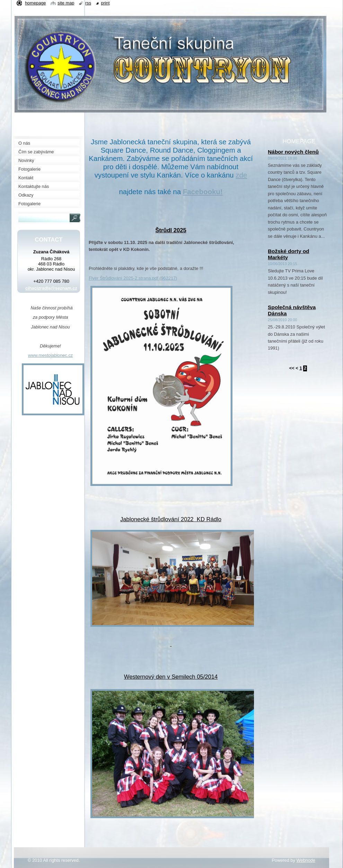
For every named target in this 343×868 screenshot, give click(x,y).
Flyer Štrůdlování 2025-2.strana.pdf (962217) (133, 278)
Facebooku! (203, 192)
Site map (66, 3)
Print (105, 3)
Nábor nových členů (293, 152)
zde (241, 175)
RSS (88, 3)
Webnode (306, 860)
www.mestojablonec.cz (50, 355)
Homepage (35, 3)
